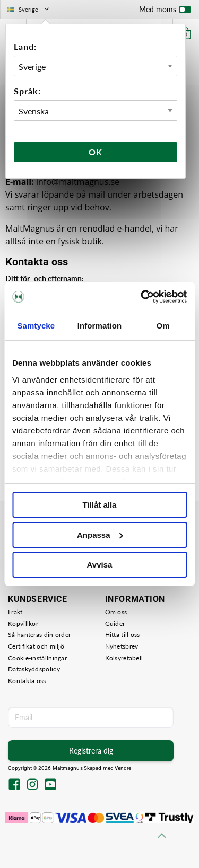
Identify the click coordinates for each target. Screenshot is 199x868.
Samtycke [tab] (36, 326)
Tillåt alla (100, 505)
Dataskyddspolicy (34, 669)
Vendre (123, 768)
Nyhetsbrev (122, 646)
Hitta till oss (123, 635)
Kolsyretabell (124, 658)
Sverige (29, 9)
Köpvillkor (23, 623)
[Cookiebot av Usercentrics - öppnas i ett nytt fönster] (142, 297)
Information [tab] (100, 326)
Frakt (15, 612)
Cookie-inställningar (37, 658)
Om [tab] (163, 326)
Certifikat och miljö (36, 646)
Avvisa (100, 565)
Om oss (116, 612)
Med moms (165, 12)
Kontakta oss (27, 681)
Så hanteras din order (39, 635)
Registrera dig (91, 751)
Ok (96, 152)
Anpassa (100, 535)
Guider (115, 623)
